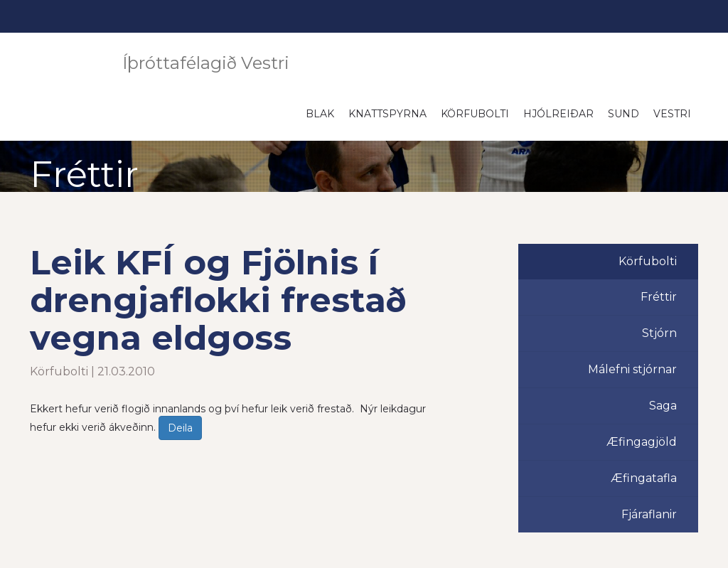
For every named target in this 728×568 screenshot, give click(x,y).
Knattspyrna (387, 114)
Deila (180, 428)
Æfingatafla (644, 478)
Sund (623, 114)
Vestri (672, 114)
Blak (320, 114)
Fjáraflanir (649, 514)
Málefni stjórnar (632, 369)
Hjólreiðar (558, 114)
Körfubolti (475, 114)
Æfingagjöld (642, 442)
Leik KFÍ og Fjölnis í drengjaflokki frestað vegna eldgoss (218, 300)
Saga (663, 406)
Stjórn (659, 333)
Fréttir (659, 297)
